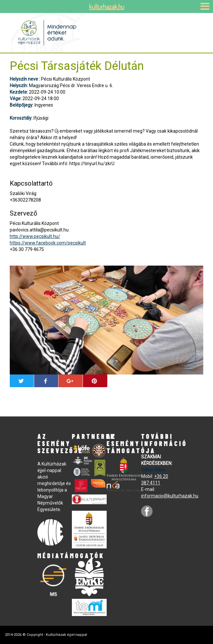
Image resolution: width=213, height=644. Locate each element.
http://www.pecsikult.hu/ (35, 236)
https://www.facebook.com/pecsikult (48, 243)
